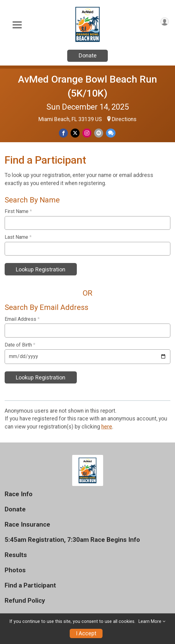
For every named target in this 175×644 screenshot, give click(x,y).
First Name (18, 211)
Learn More (150, 621)
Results (16, 555)
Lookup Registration (41, 269)
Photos (15, 570)
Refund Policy (25, 601)
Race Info (19, 494)
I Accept (86, 633)
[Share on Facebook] (63, 133)
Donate (88, 55)
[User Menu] (165, 22)
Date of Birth (20, 345)
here (107, 427)
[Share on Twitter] (75, 133)
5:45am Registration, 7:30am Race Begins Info (72, 540)
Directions (124, 119)
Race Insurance (27, 525)
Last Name (18, 237)
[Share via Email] (99, 133)
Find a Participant (30, 585)
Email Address (22, 319)
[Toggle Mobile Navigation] (17, 25)
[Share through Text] (111, 133)
